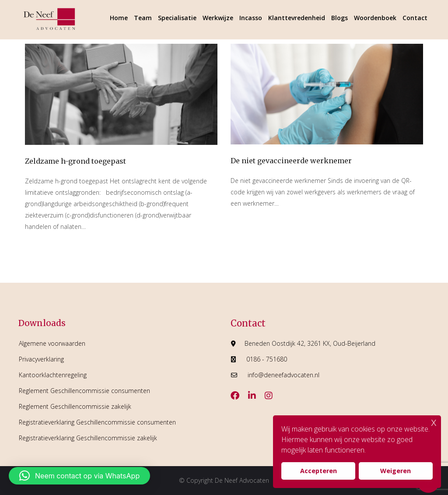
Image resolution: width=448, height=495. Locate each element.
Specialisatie (177, 18)
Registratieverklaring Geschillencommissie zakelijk (88, 438)
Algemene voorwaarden (52, 343)
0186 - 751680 (267, 359)
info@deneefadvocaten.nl (283, 375)
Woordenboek (375, 18)
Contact (415, 18)
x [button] (434, 422)
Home (119, 18)
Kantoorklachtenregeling (53, 375)
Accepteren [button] (318, 471)
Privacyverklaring (41, 359)
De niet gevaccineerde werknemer (291, 161)
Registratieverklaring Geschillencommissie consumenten (97, 422)
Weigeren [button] (395, 471)
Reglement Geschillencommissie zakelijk (75, 406)
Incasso (251, 18)
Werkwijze (218, 18)
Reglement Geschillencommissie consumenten (84, 391)
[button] (79, 476)
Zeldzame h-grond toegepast (75, 161)
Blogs (339, 18)
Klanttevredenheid (297, 18)
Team (143, 18)
